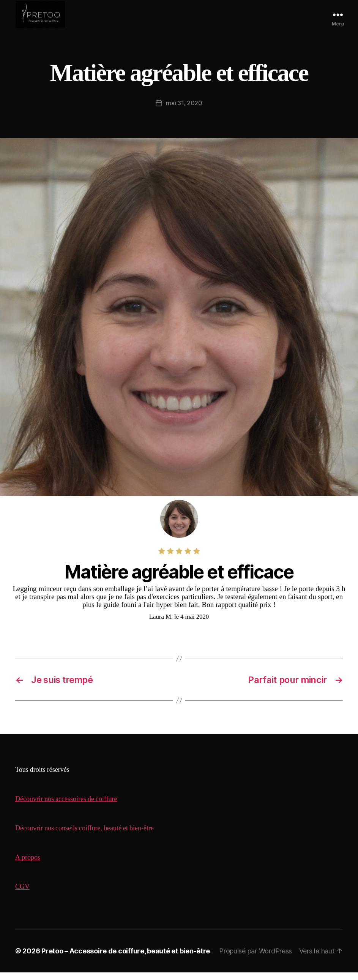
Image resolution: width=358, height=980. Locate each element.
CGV (22, 894)
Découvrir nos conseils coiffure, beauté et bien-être (84, 836)
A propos (28, 865)
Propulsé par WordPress (255, 959)
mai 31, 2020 (184, 111)
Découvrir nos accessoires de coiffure (66, 807)
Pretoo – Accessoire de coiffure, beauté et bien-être (126, 959)
